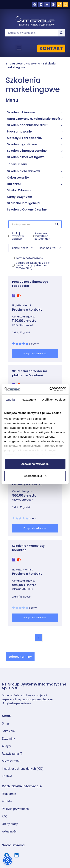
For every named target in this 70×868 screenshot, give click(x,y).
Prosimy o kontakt (27, 310)
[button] (19, 48)
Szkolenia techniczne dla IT (27, 125)
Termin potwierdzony (29, 258)
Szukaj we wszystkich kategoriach (42, 236)
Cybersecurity (18, 178)
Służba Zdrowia (19, 190)
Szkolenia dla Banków (23, 171)
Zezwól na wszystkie (35, 464)
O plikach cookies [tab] (54, 400)
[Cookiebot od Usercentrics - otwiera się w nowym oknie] (50, 389)
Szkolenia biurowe (21, 112)
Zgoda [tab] (10, 400)
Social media (18, 164)
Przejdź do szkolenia (35, 353)
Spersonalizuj (35, 476)
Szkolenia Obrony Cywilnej (27, 209)
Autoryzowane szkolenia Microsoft (34, 119)
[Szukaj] (61, 33)
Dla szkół (14, 184)
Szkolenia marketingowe (26, 157)
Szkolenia (34, 64)
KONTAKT (51, 48)
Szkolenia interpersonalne (27, 151)
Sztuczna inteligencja (23, 203)
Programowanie (19, 131)
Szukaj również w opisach (18, 236)
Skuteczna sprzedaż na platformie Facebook (30, 373)
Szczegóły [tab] (29, 400)
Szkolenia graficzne (22, 144)
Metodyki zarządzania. (24, 138)
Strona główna (15, 64)
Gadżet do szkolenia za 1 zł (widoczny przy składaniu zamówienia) (32, 265)
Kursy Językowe (19, 197)
